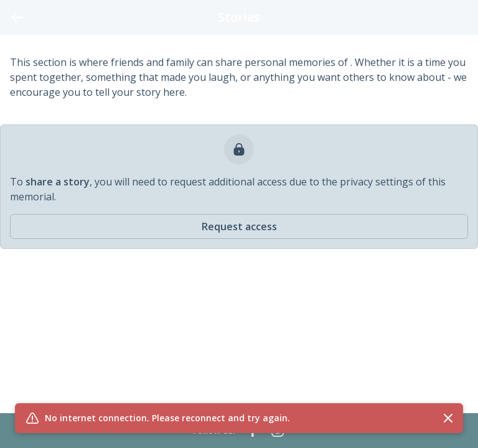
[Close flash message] (448, 418)
